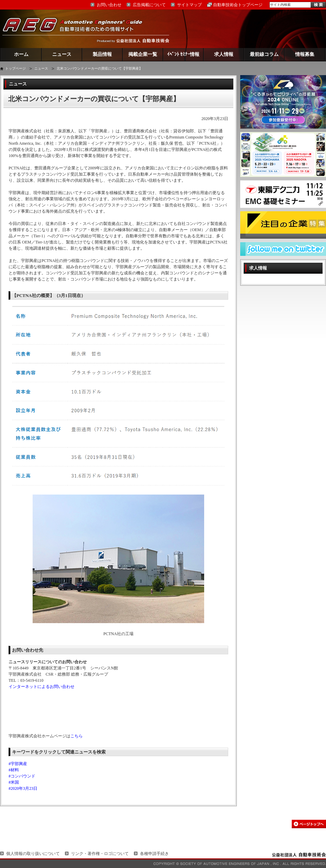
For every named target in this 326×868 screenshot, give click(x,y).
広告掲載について (149, 5)
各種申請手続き (154, 854)
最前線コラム (264, 54)
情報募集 (305, 54)
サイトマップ (189, 5)
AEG (77, 29)
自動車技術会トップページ (238, 5)
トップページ (15, 68)
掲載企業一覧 (143, 54)
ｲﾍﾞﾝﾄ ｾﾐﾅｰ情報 (183, 54)
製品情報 (102, 54)
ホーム (21, 54)
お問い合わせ (109, 5)
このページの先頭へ (309, 824)
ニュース (62, 54)
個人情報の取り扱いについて (33, 854)
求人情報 (224, 54)
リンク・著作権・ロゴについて (100, 854)
